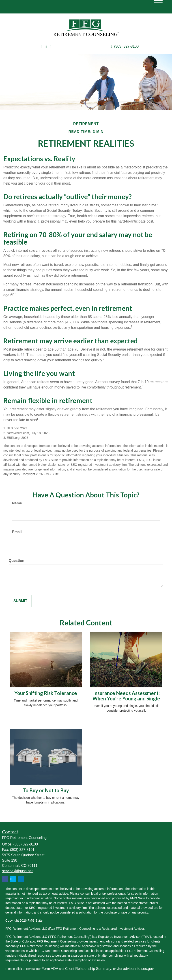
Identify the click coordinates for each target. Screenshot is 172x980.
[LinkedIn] (46, 47)
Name (17, 503)
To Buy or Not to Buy (46, 790)
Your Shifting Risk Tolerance (46, 693)
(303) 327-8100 (125, 46)
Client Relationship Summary (88, 969)
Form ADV (50, 969)
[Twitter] (42, 47)
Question (16, 561)
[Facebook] (51, 47)
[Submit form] (20, 601)
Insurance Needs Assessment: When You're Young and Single (126, 696)
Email (17, 532)
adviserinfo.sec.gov (138, 969)
